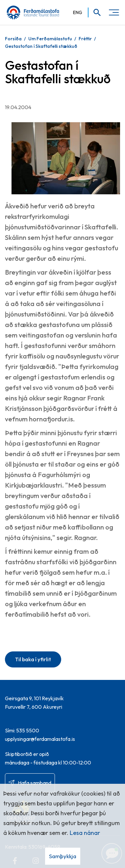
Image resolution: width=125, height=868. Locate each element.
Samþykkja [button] (63, 856)
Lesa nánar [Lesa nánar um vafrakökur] (85, 833)
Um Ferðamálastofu (50, 39)
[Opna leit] (95, 12)
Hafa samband (35, 783)
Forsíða (13, 39)
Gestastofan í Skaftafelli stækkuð (41, 46)
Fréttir (85, 39)
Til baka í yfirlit (33, 659)
